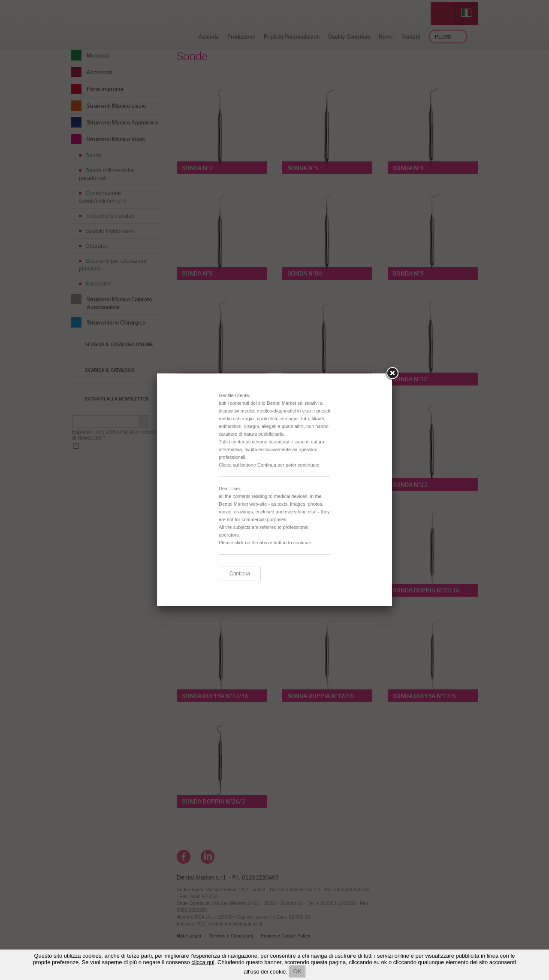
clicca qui (203, 962)
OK (297, 971)
